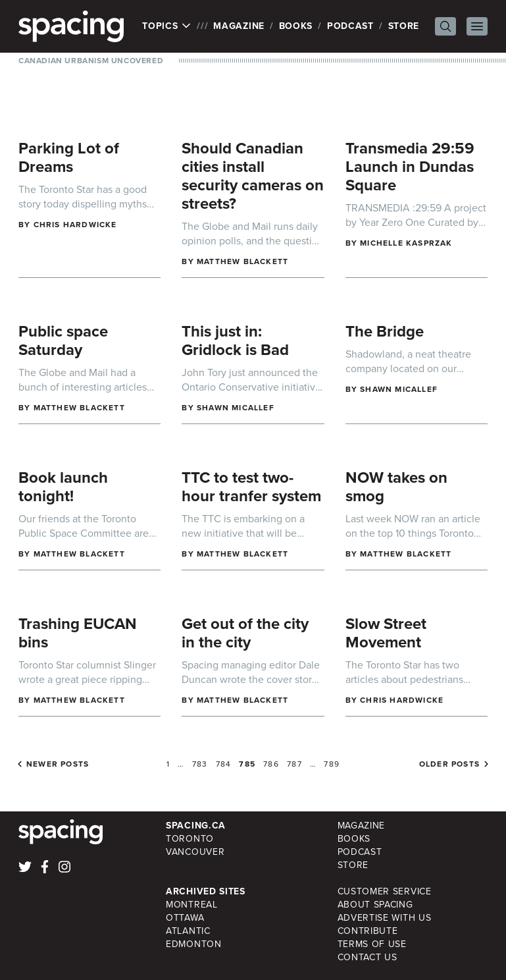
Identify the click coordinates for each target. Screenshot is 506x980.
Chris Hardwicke (75, 225)
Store (404, 26)
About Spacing (375, 905)
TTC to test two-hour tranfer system (251, 487)
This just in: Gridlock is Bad (235, 340)
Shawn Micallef (236, 408)
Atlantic (188, 931)
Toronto (190, 839)
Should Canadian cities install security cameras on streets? (253, 176)
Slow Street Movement (386, 633)
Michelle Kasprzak (406, 243)
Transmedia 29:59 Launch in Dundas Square (410, 167)
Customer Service (385, 891)
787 (294, 764)
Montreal (192, 905)
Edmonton (194, 944)
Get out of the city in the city (245, 633)
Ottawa (185, 918)
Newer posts (58, 764)
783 (200, 764)
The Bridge (385, 331)
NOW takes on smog (396, 487)
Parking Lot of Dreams (69, 157)
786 (271, 764)
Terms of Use (372, 944)
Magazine (239, 26)
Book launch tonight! (63, 487)
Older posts (449, 764)
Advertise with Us (385, 918)
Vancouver (195, 852)
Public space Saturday (63, 340)
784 (224, 764)
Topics (167, 26)
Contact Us (367, 957)
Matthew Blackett (242, 261)
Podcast (350, 26)
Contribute (368, 931)
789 (332, 764)
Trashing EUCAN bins (78, 633)
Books (296, 26)
